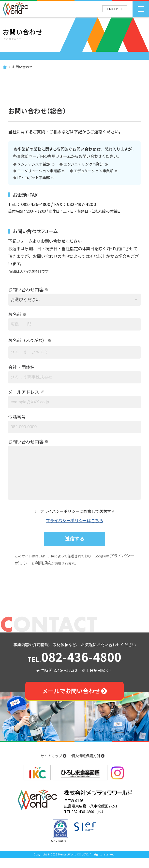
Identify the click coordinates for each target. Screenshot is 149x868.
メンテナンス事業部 (34, 164)
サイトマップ (54, 765)
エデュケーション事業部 (93, 171)
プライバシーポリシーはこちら (74, 530)
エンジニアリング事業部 (84, 164)
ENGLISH (115, 9)
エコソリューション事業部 (39, 171)
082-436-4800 (74, 667)
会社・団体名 (21, 367)
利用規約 (43, 573)
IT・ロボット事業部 (33, 178)
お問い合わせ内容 (26, 289)
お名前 (15, 314)
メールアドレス (24, 392)
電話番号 (17, 417)
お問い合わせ (22, 67)
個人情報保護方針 (88, 765)
